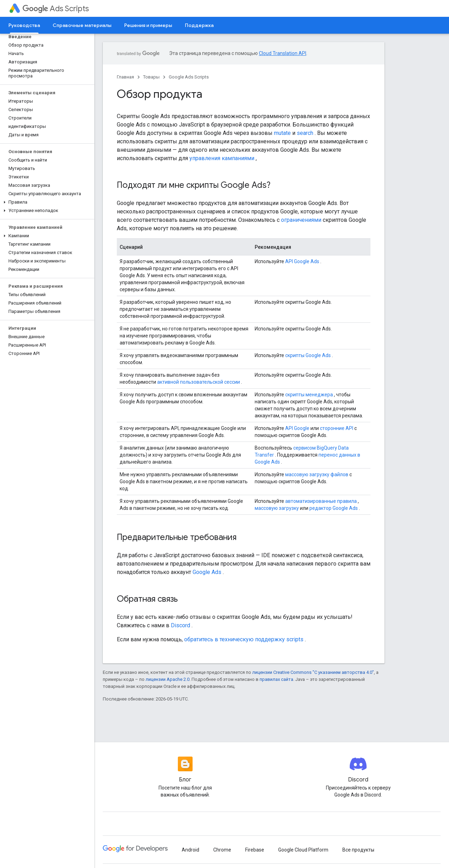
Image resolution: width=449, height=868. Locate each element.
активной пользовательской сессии (199, 382)
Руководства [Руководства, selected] (24, 25)
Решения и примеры (148, 25)
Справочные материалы (82, 25)
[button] (46, 202)
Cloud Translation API (283, 53)
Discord (180, 625)
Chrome (222, 850)
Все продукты (358, 850)
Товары (151, 77)
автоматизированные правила (321, 501)
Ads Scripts (56, 9)
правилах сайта (276, 679)
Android (190, 850)
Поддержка (199, 25)
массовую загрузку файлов (317, 474)
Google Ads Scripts (189, 77)
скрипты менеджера (309, 395)
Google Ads (207, 572)
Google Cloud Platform (303, 850)
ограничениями (301, 220)
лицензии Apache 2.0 (167, 679)
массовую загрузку (277, 508)
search (305, 133)
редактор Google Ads (334, 508)
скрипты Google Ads (308, 355)
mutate (282, 133)
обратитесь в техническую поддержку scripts (244, 639)
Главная (125, 77)
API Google (297, 428)
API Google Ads (302, 261)
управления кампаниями (222, 158)
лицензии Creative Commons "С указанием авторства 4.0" (313, 672)
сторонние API (337, 428)
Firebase (255, 850)
